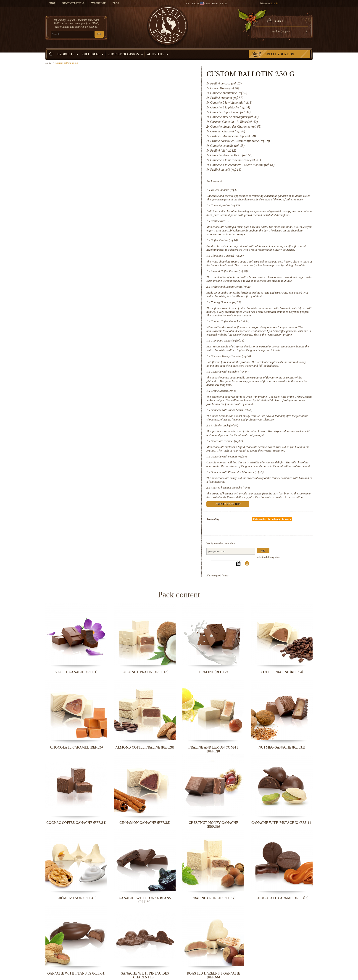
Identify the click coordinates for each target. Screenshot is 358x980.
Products (68, 55)
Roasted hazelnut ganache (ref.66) (231, 487)
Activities (158, 55)
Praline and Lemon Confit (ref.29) (231, 287)
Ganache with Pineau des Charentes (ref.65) (237, 472)
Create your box (279, 55)
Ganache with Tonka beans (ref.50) (232, 410)
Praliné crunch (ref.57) (224, 425)
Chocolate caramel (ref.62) (227, 441)
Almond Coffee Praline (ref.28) (229, 271)
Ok (263, 551)
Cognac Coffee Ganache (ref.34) (230, 321)
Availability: (213, 519)
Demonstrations (73, 3)
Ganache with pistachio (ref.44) (230, 372)
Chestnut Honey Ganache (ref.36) (231, 356)
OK (99, 34)
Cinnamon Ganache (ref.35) (227, 340)
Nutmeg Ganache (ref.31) (226, 302)
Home (48, 63)
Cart (279, 22)
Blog (116, 3)
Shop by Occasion (125, 55)
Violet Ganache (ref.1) (224, 190)
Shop (52, 3)
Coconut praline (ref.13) (225, 205)
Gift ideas (93, 55)
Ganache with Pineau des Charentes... (145, 975)
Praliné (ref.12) (220, 221)
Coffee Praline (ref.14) (224, 240)
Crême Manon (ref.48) (224, 391)
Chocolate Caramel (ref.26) (227, 256)
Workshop (99, 3)
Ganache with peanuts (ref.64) (229, 456)
